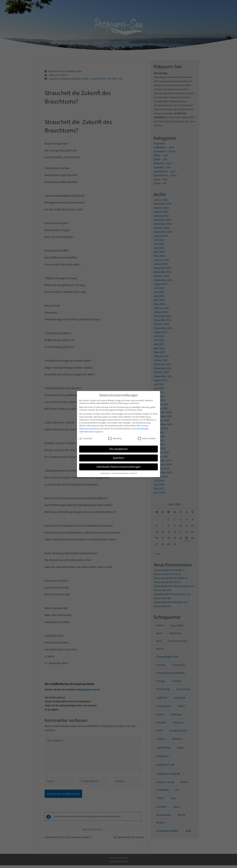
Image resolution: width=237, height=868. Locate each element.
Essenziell (86, 438)
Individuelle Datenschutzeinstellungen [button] (118, 467)
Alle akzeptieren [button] (118, 449)
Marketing (115, 438)
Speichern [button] (118, 458)
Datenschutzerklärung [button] (120, 473)
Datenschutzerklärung (89, 429)
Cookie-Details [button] (105, 473)
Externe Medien (147, 438)
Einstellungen (143, 429)
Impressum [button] (133, 473)
